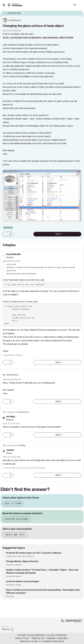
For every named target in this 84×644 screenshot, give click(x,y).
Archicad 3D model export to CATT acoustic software (33, 553)
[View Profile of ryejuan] (10, 450)
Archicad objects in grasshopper (23, 581)
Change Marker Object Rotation (22, 561)
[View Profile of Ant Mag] (11, 417)
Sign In (80, 5)
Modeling (10, 596)
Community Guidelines (57, 638)
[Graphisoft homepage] (72, 621)
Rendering (8, 228)
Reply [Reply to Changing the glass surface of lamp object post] (59, 234)
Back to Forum (13, 503)
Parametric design (13, 585)
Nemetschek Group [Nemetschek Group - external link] (55, 641)
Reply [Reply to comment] (59, 362)
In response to (17, 412)
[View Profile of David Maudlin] (13, 254)
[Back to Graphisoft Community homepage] (16, 5)
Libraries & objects (14, 565)
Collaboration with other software (20, 556)
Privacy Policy (22, 638)
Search (66, 5)
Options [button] (80, 12)
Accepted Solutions (16, 519)
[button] (5, 234)
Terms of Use (38, 638)
